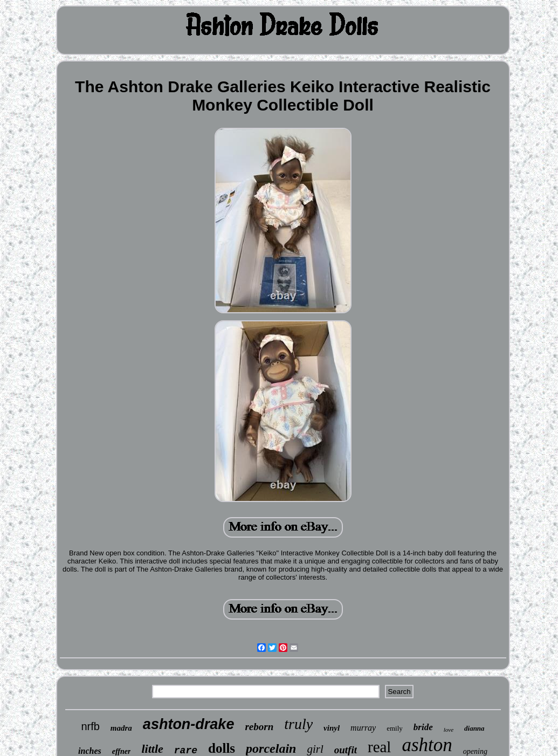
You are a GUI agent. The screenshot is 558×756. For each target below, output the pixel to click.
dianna (474, 728)
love (449, 730)
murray (363, 728)
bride (423, 727)
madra (121, 728)
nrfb (90, 726)
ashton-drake (189, 724)
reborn (259, 727)
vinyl (332, 728)
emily (395, 728)
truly (298, 724)
